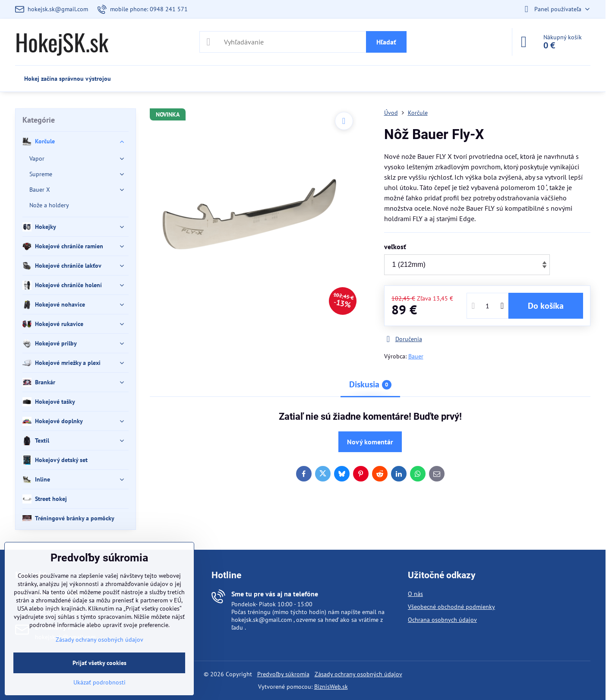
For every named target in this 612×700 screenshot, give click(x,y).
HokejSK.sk (62, 42)
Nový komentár (370, 442)
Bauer (416, 356)
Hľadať (386, 42)
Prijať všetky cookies (99, 663)
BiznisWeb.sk (331, 687)
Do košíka (546, 306)
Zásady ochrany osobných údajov (358, 674)
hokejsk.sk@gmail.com (262, 620)
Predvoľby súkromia (283, 674)
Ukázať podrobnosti (99, 682)
